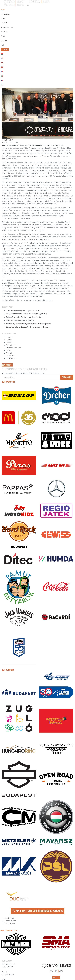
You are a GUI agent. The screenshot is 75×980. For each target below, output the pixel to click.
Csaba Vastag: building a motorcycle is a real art (23, 311)
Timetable (10, 353)
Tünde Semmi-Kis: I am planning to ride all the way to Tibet (27, 314)
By (7, 140)
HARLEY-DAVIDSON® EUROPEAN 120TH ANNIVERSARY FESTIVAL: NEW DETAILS (33, 145)
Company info (10, 924)
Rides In (9, 337)
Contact (9, 342)
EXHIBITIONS (11, 356)
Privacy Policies (10, 921)
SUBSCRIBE (67, 377)
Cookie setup (9, 918)
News (8, 350)
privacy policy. (51, 373)
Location (9, 340)
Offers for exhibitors (13, 348)
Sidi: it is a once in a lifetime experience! (20, 320)
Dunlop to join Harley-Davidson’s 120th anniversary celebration (28, 327)
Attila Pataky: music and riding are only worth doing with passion (28, 324)
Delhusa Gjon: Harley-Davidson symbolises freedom (24, 317)
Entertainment (11, 358)
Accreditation (11, 345)
